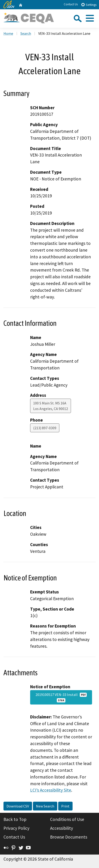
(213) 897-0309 (45, 428)
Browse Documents (69, 837)
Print (65, 806)
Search (26, 33)
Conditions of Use (67, 819)
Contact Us (71, 4)
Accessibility (62, 828)
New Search (45, 806)
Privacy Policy (16, 828)
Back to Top (15, 819)
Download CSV (18, 806)
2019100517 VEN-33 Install (61, 697)
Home (8, 33)
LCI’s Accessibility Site (51, 790)
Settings (89, 5)
